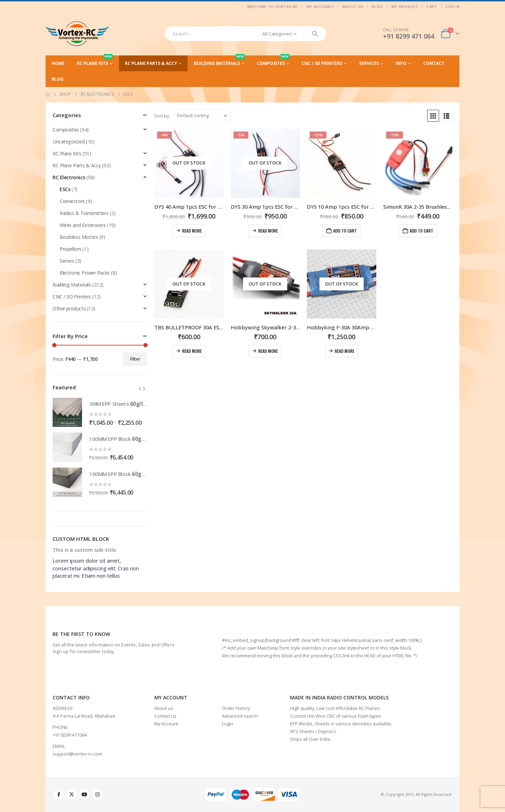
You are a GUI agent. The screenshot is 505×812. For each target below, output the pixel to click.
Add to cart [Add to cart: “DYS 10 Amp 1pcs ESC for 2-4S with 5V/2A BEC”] (345, 231)
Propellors (70, 249)
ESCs (65, 189)
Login (228, 724)
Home (58, 63)
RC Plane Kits (95, 61)
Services (369, 63)
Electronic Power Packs (85, 273)
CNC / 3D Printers (322, 63)
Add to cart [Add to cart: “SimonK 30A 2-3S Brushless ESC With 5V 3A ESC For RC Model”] (421, 231)
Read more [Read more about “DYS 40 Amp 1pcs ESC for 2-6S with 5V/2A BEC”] (192, 231)
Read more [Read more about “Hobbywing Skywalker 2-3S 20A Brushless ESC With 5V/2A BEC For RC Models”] (268, 351)
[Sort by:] (202, 116)
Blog (377, 6)
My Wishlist (405, 6)
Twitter (72, 794)
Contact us (165, 716)
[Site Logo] (77, 34)
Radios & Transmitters (84, 213)
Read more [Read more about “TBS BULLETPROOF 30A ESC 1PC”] (192, 351)
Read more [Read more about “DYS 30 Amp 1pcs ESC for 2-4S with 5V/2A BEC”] (268, 231)
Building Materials (219, 61)
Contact (434, 63)
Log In (453, 6)
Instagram (97, 794)
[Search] (315, 34)
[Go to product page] (189, 163)
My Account (320, 6)
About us (164, 708)
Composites (273, 61)
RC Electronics (69, 177)
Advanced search (240, 716)
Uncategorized (69, 142)
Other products (69, 308)
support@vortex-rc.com (77, 754)
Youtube (85, 794)
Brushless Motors (79, 237)
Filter (135, 359)
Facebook (59, 794)
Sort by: (162, 116)
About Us (353, 6)
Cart (432, 6)
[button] (433, 116)
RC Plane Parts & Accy (151, 63)
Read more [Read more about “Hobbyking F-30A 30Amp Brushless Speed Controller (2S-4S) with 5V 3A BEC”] (344, 351)
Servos (67, 261)
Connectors (72, 201)
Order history (236, 708)
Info (401, 63)
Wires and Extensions (83, 225)
